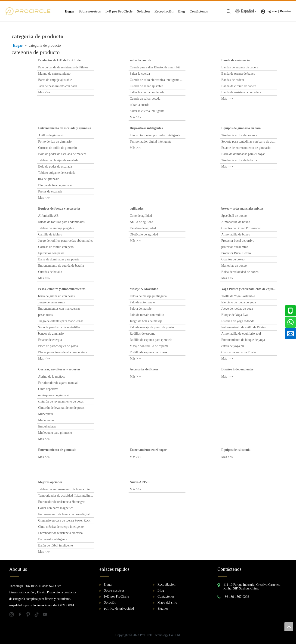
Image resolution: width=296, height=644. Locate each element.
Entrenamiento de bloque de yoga (243, 340)
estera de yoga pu (233, 346)
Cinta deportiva (48, 389)
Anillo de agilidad (141, 222)
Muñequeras (46, 420)
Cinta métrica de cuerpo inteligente (61, 527)
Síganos (163, 609)
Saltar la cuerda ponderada (147, 92)
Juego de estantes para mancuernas (61, 321)
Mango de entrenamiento (54, 74)
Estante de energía (50, 340)
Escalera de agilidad (143, 228)
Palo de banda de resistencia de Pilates (63, 67)
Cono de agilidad (141, 216)
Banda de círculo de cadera (239, 86)
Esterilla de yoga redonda (238, 321)
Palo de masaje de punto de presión (153, 327)
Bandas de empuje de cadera (240, 67)
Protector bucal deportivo (238, 241)
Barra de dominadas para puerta (59, 259)
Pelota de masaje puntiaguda (148, 296)
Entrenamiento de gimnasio (57, 450)
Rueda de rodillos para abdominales (61, 222)
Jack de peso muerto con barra (58, 86)
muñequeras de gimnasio (54, 395)
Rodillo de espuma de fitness (148, 352)
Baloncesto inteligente (53, 539)
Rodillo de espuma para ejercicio (151, 340)
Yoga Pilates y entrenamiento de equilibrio (249, 289)
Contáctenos (199, 11)
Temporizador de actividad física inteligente (66, 496)
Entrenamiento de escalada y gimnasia (65, 128)
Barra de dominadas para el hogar (243, 154)
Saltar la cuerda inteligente (147, 111)
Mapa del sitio (167, 603)
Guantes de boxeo (233, 259)
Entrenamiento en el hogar (148, 450)
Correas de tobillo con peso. (56, 247)
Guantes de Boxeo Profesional (241, 228)
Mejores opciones (50, 482)
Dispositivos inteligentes (146, 128)
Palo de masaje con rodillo (147, 315)
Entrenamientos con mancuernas (59, 309)
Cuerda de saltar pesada (145, 99)
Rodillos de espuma (142, 334)
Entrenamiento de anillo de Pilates (244, 327)
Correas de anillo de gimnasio (57, 148)
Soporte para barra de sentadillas (59, 327)
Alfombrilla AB (48, 216)
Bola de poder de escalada (55, 166)
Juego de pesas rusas (51, 302)
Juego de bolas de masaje (146, 321)
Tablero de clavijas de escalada (58, 160)
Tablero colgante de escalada (57, 173)
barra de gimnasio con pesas (56, 296)
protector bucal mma (235, 247)
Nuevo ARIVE (140, 482)
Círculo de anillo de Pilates (239, 352)
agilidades (137, 209)
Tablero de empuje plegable (56, 228)
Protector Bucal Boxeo (236, 253)
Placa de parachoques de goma (58, 346)
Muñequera (46, 414)
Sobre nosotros (90, 11)
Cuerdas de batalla (50, 272)
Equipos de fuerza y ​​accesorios (59, 209)
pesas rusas (45, 315)
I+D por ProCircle (119, 11)
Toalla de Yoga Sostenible (238, 296)
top (289, 627)
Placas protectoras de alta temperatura (63, 352)
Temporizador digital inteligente (151, 142)
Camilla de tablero (50, 234)
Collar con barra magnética (56, 508)
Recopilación (164, 11)
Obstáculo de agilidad (144, 234)
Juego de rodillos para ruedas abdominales (66, 241)
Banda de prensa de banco (238, 74)
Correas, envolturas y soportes (59, 369)
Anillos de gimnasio (51, 135)
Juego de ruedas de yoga (237, 309)
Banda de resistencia (236, 60)
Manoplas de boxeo (234, 266)
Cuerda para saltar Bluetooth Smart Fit (155, 67)
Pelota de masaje (141, 309)
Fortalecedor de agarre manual (58, 383)
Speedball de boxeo (234, 216)
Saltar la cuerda (140, 74)
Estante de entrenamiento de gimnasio (246, 148)
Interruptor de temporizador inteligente (155, 135)
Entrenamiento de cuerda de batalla (61, 266)
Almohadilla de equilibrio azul (241, 334)
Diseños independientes (237, 369)
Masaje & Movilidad (144, 289)
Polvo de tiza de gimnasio (55, 142)
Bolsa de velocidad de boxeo (240, 272)
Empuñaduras (47, 426)
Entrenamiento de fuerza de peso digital (64, 514)
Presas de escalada (50, 191)
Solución (143, 11)
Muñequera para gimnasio (55, 433)
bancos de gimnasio (51, 334)
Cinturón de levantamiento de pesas (61, 408)
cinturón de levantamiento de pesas (61, 401)
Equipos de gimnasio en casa (241, 128)
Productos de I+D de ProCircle (59, 60)
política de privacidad (119, 609)
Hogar (69, 11)
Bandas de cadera (233, 80)
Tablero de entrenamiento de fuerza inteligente (66, 489)
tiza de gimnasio (49, 179)
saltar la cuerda (140, 60)
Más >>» (44, 92)
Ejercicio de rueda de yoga (239, 302)
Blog (181, 11)
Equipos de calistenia (236, 450)
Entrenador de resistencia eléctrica (60, 533)
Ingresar (272, 11)
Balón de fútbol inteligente (55, 545)
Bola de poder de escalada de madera (62, 154)
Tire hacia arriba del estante (239, 135)
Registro (285, 11)
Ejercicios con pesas (51, 253)
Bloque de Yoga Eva (234, 315)
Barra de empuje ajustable (55, 80)
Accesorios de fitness (144, 369)
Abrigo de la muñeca (52, 377)
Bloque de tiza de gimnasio (56, 185)
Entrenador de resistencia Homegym (62, 502)
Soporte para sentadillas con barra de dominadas (249, 142)
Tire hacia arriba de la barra (239, 160)
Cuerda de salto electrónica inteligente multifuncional (158, 80)
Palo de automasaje (142, 302)
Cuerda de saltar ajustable (146, 86)
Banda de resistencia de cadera (241, 92)
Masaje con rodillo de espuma (149, 346)
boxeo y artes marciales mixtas (242, 209)
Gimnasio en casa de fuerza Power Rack (64, 520)
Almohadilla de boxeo (236, 222)
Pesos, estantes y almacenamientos (62, 289)
